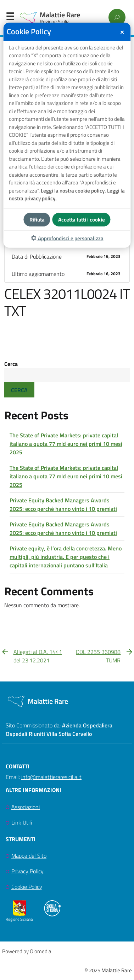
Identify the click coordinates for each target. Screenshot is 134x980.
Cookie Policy (27, 887)
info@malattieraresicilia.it (51, 777)
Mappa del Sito (29, 856)
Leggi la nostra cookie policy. (73, 191)
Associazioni (26, 807)
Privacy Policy (27, 871)
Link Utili (22, 822)
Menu (10, 18)
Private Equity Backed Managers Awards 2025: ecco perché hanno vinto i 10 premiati (63, 504)
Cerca (11, 364)
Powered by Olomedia (27, 951)
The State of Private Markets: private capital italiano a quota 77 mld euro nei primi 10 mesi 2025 (66, 444)
